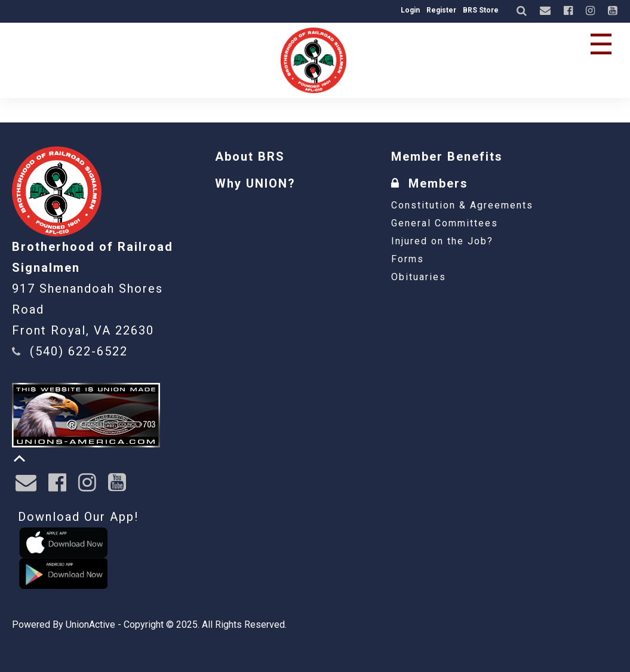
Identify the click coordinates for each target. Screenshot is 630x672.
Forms (408, 259)
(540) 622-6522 (79, 351)
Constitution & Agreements (462, 205)
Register (441, 10)
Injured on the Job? (442, 241)
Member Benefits (447, 157)
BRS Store (481, 10)
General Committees (445, 223)
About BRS (250, 157)
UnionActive (90, 625)
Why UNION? (255, 183)
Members (430, 183)
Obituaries (419, 277)
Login (410, 10)
